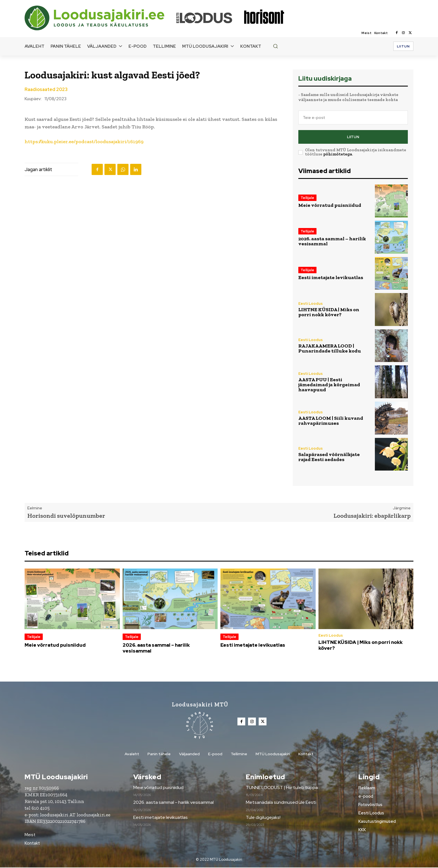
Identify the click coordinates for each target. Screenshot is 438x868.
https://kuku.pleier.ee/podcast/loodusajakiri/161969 (84, 142)
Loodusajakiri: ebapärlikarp (372, 516)
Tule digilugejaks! (263, 818)
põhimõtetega (338, 154)
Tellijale (307, 198)
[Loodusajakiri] (100, 18)
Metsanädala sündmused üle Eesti (281, 803)
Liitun (353, 137)
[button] (275, 46)
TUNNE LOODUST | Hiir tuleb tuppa (282, 788)
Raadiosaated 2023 (46, 90)
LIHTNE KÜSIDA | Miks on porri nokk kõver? (329, 312)
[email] (353, 118)
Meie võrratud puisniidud (330, 205)
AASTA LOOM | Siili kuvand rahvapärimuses (331, 421)
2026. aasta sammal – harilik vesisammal (332, 241)
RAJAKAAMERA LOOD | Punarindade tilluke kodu (330, 348)
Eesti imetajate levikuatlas (331, 277)
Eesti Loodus (310, 304)
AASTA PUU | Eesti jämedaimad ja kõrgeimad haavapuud (329, 385)
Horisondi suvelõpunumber (66, 516)
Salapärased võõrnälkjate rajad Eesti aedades (329, 457)
